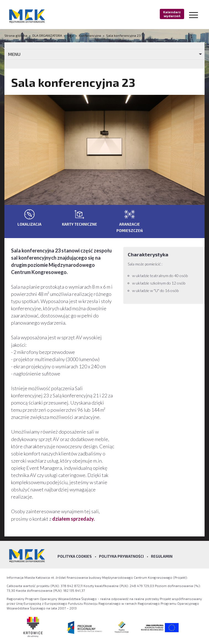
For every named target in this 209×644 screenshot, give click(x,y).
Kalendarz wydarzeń (172, 14)
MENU (14, 54)
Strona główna (16, 35)
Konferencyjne (90, 35)
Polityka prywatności (121, 556)
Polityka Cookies (75, 556)
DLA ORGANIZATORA (47, 35)
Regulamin (162, 556)
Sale (70, 35)
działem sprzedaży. (74, 519)
